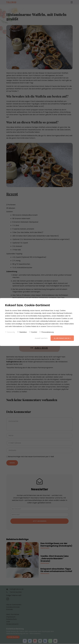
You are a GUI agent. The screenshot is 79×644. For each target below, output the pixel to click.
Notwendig (10, 332)
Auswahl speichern (41, 338)
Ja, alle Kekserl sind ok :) (62, 338)
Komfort (33, 332)
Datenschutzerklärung (55, 326)
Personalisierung (47, 332)
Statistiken (22, 332)
